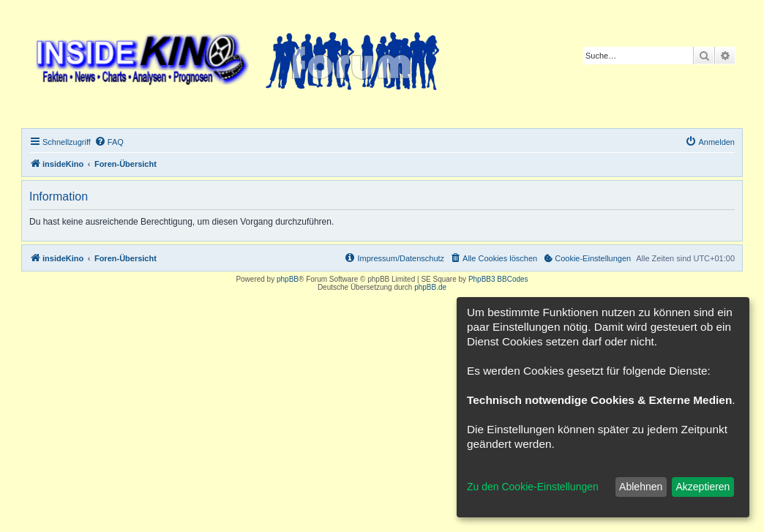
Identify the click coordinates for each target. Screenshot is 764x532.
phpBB (288, 279)
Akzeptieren (703, 487)
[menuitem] (109, 142)
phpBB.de (430, 287)
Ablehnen (641, 487)
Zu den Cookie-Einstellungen (533, 487)
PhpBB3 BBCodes (498, 279)
